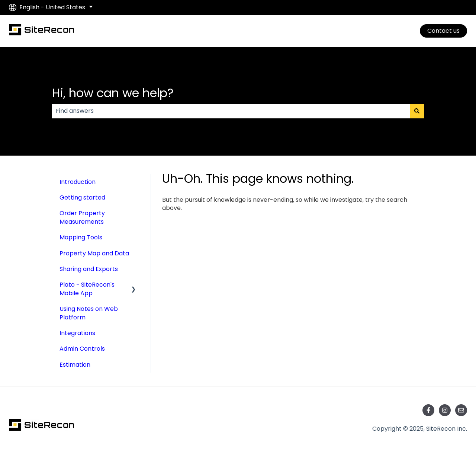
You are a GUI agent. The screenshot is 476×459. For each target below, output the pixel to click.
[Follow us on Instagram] (445, 410)
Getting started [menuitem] (82, 197)
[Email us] (461, 410)
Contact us (443, 31)
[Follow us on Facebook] (428, 410)
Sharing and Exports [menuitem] (89, 269)
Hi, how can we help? (113, 93)
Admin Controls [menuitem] (82, 349)
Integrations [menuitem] (77, 333)
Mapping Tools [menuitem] (81, 237)
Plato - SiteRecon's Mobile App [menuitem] (87, 289)
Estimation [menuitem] (75, 365)
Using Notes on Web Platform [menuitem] (89, 313)
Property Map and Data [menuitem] (94, 253)
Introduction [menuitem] (78, 182)
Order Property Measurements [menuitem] (82, 217)
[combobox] (231, 111)
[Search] (417, 111)
